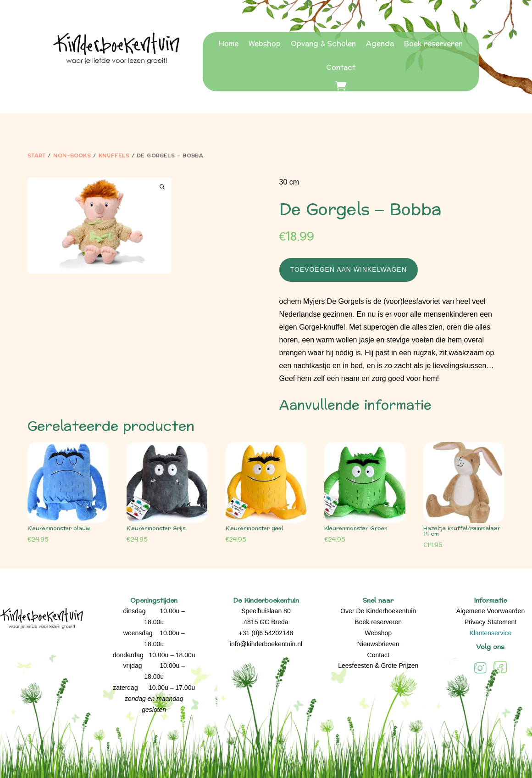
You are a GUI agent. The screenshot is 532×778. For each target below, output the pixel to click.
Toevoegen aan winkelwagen (349, 269)
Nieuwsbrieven (378, 644)
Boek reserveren (433, 44)
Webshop (265, 44)
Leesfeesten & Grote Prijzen (378, 666)
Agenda (380, 44)
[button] (162, 187)
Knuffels (114, 156)
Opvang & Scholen (323, 44)
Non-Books (72, 156)
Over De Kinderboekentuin (378, 611)
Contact (341, 68)
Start (36, 156)
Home (229, 44)
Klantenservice (491, 633)
